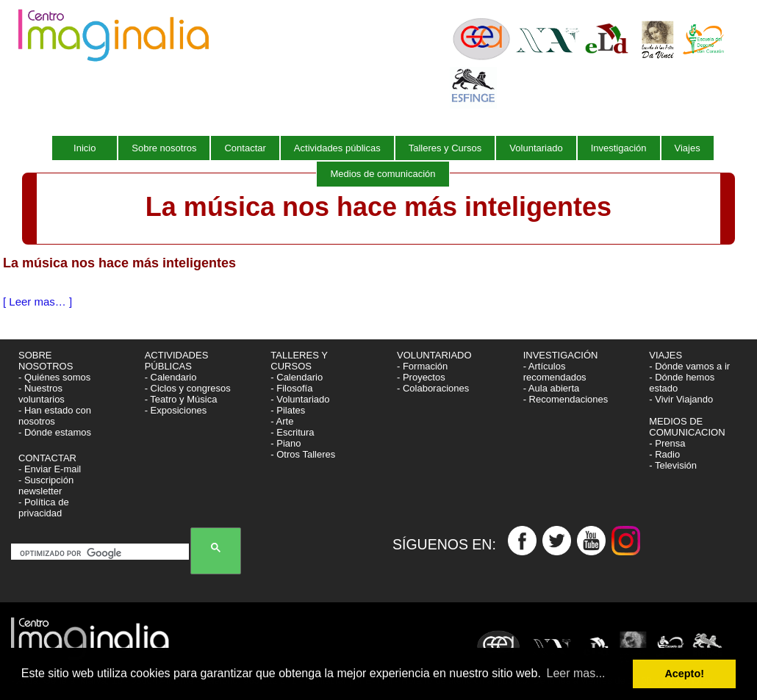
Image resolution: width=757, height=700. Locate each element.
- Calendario (171, 377)
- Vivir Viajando (681, 399)
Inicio (85, 148)
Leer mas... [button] (576, 673)
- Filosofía (291, 388)
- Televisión (673, 465)
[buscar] (103, 553)
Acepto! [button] (684, 674)
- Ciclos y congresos (188, 388)
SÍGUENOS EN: (450, 545)
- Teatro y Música (181, 399)
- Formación (422, 366)
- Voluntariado (300, 399)
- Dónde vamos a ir (689, 366)
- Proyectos (421, 377)
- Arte (282, 421)
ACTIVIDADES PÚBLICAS (177, 361)
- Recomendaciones (566, 399)
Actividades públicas (337, 148)
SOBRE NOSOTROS (46, 361)
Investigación (619, 148)
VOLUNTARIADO (435, 355)
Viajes (688, 148)
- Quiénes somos (54, 377)
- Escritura (292, 432)
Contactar (245, 148)
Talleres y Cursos (445, 148)
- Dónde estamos (55, 432)
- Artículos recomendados (555, 372)
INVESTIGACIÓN (562, 355)
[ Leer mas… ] (37, 302)
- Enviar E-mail (50, 469)
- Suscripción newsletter (46, 486)
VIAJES (667, 355)
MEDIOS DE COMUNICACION (687, 427)
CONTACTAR (47, 458)
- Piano (286, 443)
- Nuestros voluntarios (42, 394)
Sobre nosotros (164, 148)
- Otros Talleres (303, 454)
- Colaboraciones (433, 388)
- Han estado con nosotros (55, 416)
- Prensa (667, 443)
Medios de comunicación (383, 174)
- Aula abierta (552, 388)
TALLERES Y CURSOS (299, 361)
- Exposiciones (176, 410)
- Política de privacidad (44, 508)
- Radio (664, 454)
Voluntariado (536, 148)
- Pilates (288, 410)
